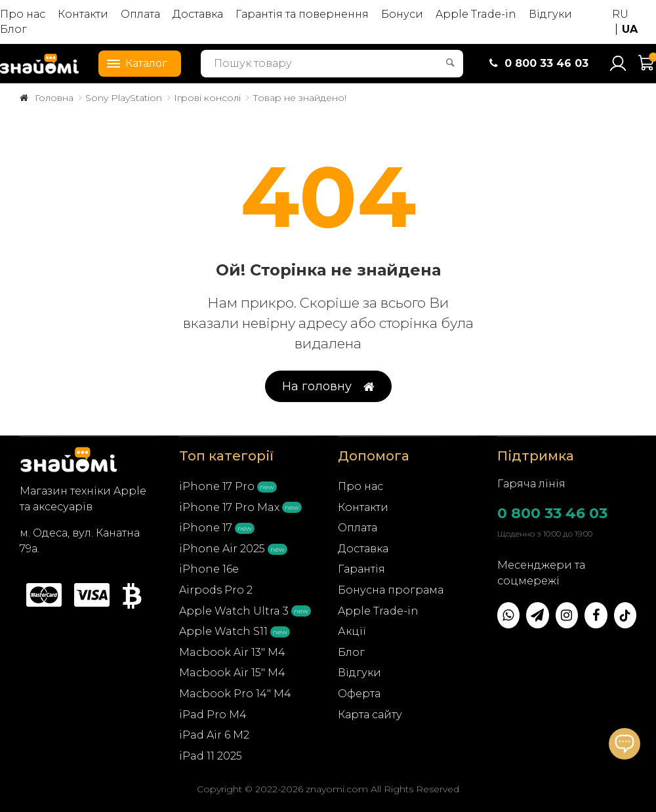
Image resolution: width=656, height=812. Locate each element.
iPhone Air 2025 (222, 549)
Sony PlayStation (124, 98)
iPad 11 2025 (211, 756)
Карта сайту (370, 715)
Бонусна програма (391, 590)
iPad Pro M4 (213, 715)
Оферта (359, 694)
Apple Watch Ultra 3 (234, 611)
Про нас (23, 14)
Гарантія (361, 569)
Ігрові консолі (207, 98)
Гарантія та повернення (302, 14)
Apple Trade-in (476, 14)
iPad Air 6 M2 (214, 735)
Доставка (198, 14)
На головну (328, 387)
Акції (352, 631)
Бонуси (402, 14)
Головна (54, 98)
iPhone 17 (206, 528)
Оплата (140, 14)
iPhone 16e (209, 569)
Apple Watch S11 (223, 631)
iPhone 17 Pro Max (229, 507)
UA (630, 29)
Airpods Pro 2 (216, 590)
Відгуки (550, 14)
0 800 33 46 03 (552, 513)
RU (620, 14)
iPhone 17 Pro (217, 486)
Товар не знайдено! (299, 98)
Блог (13, 29)
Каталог (133, 62)
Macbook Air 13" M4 (232, 652)
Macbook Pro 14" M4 (235, 694)
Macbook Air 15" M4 (232, 673)
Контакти (83, 14)
